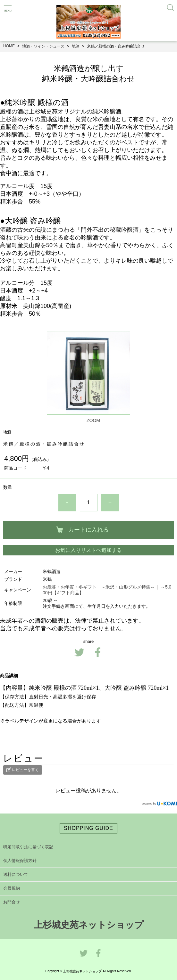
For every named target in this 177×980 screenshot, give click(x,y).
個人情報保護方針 (20, 861)
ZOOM (93, 420)
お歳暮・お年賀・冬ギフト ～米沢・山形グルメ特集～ (99, 587)
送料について (16, 874)
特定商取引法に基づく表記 (28, 847)
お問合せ (12, 902)
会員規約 (12, 888)
